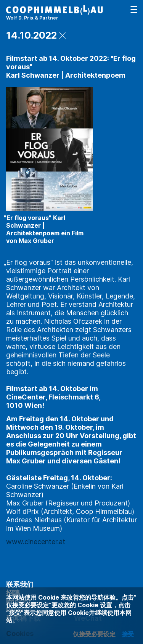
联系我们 (20, 584)
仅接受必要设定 (94, 634)
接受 (128, 634)
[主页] (55, 14)
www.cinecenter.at (36, 542)
